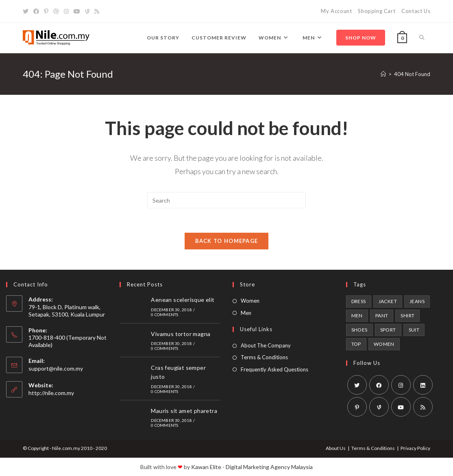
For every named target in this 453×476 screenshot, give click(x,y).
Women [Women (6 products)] (384, 344)
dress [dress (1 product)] (359, 301)
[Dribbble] (56, 11)
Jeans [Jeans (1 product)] (417, 301)
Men (246, 313)
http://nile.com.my (51, 393)
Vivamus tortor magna (181, 334)
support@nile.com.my (56, 368)
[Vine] (87, 11)
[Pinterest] (46, 11)
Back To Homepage (227, 241)
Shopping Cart (377, 11)
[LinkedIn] (423, 385)
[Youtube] (77, 11)
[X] (27, 11)
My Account (336, 11)
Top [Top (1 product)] (356, 344)
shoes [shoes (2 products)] (359, 330)
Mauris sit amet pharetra (184, 411)
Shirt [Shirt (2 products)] (407, 316)
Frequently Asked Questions (274, 369)
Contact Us (416, 11)
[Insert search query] (226, 200)
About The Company (266, 345)
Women (250, 301)
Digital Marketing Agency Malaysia (269, 467)
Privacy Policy (415, 448)
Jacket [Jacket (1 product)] (388, 301)
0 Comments (164, 314)
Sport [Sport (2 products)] (388, 330)
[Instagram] (66, 11)
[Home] (383, 74)
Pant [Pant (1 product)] (382, 316)
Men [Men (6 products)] (357, 316)
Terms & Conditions (264, 357)
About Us (336, 448)
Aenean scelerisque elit (183, 300)
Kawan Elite (206, 467)
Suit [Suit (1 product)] (414, 330)
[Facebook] (36, 11)
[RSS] (97, 11)
